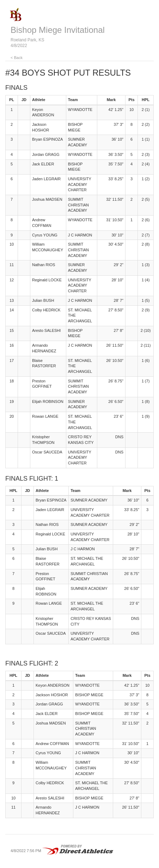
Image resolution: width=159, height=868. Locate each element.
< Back (17, 58)
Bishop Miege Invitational (58, 30)
